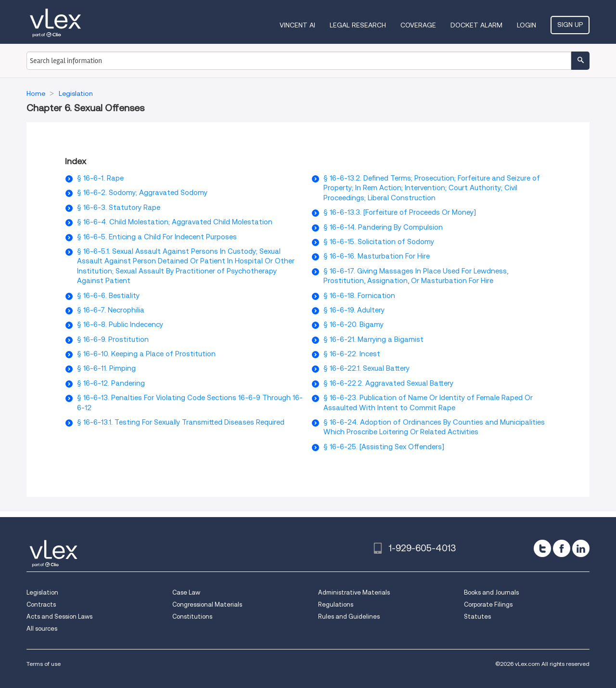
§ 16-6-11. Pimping (106, 368)
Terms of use (44, 664)
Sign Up (570, 25)
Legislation (42, 592)
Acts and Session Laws (59, 617)
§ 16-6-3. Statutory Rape (119, 208)
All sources (42, 629)
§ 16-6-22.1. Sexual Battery (366, 368)
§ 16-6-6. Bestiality (108, 296)
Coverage (418, 25)
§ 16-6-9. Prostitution (113, 339)
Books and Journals (491, 592)
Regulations (336, 604)
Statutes (477, 617)
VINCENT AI (297, 25)
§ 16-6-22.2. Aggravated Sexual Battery (388, 383)
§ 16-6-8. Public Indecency (120, 325)
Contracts (41, 604)
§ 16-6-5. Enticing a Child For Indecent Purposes (157, 237)
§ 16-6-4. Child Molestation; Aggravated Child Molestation (175, 222)
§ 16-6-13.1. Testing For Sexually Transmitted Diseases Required (181, 422)
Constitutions (192, 617)
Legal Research (358, 25)
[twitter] (542, 548)
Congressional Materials (207, 604)
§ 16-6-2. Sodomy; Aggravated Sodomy (142, 193)
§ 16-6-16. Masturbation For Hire (377, 256)
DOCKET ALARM (476, 25)
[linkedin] (581, 548)
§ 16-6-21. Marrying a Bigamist (373, 339)
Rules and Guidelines (349, 617)
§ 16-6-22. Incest (352, 354)
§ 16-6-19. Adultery (354, 310)
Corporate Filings (488, 604)
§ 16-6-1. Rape (100, 178)
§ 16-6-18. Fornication (359, 296)
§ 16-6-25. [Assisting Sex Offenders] (384, 447)
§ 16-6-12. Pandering (111, 383)
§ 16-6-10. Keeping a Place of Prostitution (146, 354)
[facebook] (562, 548)
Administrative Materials (354, 592)
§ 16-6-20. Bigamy (353, 325)
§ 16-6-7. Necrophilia (111, 310)
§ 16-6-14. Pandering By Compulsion (383, 227)
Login (526, 25)
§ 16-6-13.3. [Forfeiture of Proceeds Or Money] (400, 212)
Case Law (186, 592)
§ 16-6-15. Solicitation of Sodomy (379, 242)
